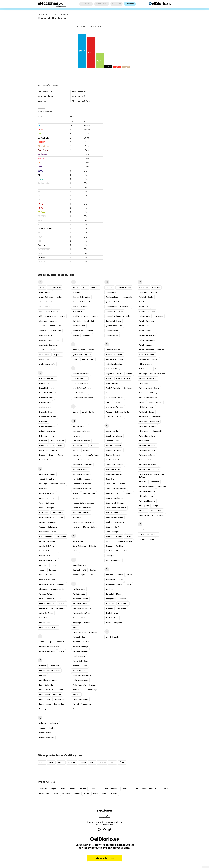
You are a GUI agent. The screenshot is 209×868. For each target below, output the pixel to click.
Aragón (53, 789)
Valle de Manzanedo (147, 311)
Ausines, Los (44, 359)
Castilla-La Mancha (111, 789)
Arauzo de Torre (46, 340)
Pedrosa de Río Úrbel (81, 642)
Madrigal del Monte (80, 426)
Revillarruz (128, 388)
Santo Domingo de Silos (115, 532)
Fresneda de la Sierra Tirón (50, 671)
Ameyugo (54, 321)
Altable (62, 316)
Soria (92, 762)
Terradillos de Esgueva (115, 580)
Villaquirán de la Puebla (148, 465)
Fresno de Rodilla (46, 685)
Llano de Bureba (88, 412)
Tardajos (120, 575)
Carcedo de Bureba (47, 503)
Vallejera (161, 350)
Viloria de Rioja (156, 511)
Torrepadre (110, 604)
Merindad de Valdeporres (82, 484)
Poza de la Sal (78, 690)
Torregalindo (111, 599)
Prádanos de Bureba (80, 699)
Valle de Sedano (145, 326)
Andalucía (43, 789)
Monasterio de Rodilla (81, 513)
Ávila (122, 762)
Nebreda (93, 546)
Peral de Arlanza (79, 656)
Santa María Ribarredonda (116, 513)
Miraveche (77, 498)
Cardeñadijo (44, 513)
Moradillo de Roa (90, 527)
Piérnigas (93, 685)
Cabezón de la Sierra (47, 479)
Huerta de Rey (78, 331)
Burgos (61, 455)
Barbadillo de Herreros (48, 388)
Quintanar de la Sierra (114, 302)
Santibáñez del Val (113, 527)
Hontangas (77, 292)
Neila (76, 551)
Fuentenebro (59, 704)
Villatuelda (162, 487)
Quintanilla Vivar (112, 331)
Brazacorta (43, 450)
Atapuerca (58, 355)
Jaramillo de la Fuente (81, 374)
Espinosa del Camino (47, 651)
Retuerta (109, 378)
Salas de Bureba (112, 431)
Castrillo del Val (45, 556)
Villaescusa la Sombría (148, 378)
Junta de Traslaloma (80, 383)
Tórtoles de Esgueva (114, 623)
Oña (92, 575)
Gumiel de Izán (45, 733)
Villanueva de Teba (147, 460)
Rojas (118, 402)
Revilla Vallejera (112, 383)
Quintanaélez (125, 307)
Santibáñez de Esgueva (115, 522)
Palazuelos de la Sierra (82, 613)
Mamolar (94, 446)
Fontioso (43, 666)
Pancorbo (88, 623)
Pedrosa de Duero (80, 637)
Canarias (72, 789)
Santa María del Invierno (115, 503)
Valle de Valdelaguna (147, 340)
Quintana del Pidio (124, 287)
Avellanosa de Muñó (47, 364)
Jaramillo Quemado (80, 378)
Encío (42, 642)
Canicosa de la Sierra (47, 493)
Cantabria (83, 789)
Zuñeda (151, 539)
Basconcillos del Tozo (48, 417)
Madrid (87, 794)
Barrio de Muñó (45, 402)
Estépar (62, 651)
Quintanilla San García (114, 326)
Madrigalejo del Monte (81, 431)
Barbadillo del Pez (46, 398)
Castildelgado (61, 536)
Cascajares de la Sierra (48, 527)
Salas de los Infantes (114, 436)
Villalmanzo (156, 417)
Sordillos (119, 546)
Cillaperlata (43, 589)
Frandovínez (54, 666)
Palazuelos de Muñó (81, 618)
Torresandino (123, 604)
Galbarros (43, 723)
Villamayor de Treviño (148, 426)
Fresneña (43, 675)
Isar (75, 359)
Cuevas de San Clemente (49, 627)
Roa (109, 402)
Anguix (42, 326)
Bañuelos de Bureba (47, 431)
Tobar (129, 584)
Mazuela (86, 450)
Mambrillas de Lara (80, 446)
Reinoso (129, 374)
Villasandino (155, 482)
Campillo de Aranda (58, 484)
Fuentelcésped (45, 699)
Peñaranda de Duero (81, 661)
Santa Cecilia (111, 479)
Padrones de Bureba (80, 599)
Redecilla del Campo (114, 369)
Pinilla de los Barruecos (82, 675)
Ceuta (136, 789)
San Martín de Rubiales (115, 465)
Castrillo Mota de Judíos (48, 560)
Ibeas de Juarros (79, 350)
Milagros (76, 493)
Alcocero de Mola (46, 302)
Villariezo (143, 482)
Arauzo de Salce (46, 335)
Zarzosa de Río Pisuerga (149, 534)
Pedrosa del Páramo (80, 651)
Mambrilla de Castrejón (81, 441)
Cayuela (42, 570)
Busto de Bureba (46, 460)
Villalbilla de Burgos (147, 407)
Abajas (42, 287)
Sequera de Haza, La (124, 541)
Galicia (55, 794)
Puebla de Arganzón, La (82, 704)
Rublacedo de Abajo (123, 412)
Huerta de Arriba (79, 326)
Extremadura (44, 794)
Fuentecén (57, 694)
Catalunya (126, 789)
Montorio (76, 527)
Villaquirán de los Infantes (149, 469)
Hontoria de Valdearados (82, 302)
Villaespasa (144, 383)
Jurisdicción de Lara (80, 393)
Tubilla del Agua (112, 613)
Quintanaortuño (112, 297)
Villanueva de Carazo (147, 450)
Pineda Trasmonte (80, 671)
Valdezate (143, 292)
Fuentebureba (45, 694)
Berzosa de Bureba (47, 446)
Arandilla (43, 331)
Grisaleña (52, 728)
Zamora (112, 762)
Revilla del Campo (123, 378)
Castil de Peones (46, 536)
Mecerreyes (77, 455)
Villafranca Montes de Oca (149, 388)
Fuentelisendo (59, 699)
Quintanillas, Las (112, 335)
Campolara (43, 489)
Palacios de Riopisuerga (82, 608)
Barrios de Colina (46, 412)
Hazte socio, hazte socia (105, 858)
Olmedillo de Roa (79, 565)
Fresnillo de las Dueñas (48, 680)
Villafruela (143, 393)
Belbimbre (43, 436)
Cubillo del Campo (46, 613)
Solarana (109, 546)
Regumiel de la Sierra (114, 374)
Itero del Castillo (88, 359)
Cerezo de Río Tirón (47, 580)
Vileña (158, 369)
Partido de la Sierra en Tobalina (85, 632)
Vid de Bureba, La (146, 364)
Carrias (60, 517)
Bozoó (60, 446)
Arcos (58, 340)
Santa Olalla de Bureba (115, 517)
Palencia (61, 762)
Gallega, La (54, 723)
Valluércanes (144, 359)
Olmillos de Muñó (79, 570)
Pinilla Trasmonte (79, 685)
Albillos (59, 297)
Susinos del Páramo (114, 560)
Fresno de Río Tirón (47, 690)
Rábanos (120, 417)
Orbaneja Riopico (79, 575)
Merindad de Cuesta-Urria (82, 465)
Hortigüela (77, 321)
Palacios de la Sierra (81, 604)
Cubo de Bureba (45, 618)
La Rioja (77, 794)
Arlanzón (52, 350)
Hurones (76, 335)
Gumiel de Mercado (47, 738)
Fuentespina (44, 709)
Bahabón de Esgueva (47, 378)
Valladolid (102, 762)
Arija (42, 350)
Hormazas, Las (78, 311)
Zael (142, 530)
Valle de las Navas (146, 302)
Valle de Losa (144, 307)
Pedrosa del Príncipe (80, 647)
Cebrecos (52, 570)
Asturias (62, 789)
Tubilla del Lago (112, 618)
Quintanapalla (127, 297)
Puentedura (77, 709)
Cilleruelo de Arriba (46, 594)
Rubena (109, 412)
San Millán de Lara (113, 469)
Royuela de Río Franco (115, 407)
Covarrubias (61, 608)
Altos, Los (43, 321)
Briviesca (55, 450)
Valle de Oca (158, 316)
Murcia (105, 794)
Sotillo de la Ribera (113, 551)
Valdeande (156, 287)
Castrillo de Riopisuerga (48, 551)
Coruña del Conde (46, 608)
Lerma (76, 412)
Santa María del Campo (115, 498)
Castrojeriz (43, 565)
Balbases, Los (44, 383)
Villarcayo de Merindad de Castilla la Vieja (152, 476)
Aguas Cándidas (45, 292)
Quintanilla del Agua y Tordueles (118, 316)
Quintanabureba (112, 292)
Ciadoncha (61, 584)
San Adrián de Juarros (114, 450)
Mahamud (76, 436)
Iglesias (88, 355)
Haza (85, 287)
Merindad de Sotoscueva (82, 479)
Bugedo (42, 455)
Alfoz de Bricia (45, 307)
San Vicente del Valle (114, 474)
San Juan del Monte (113, 455)
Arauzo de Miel (55, 331)
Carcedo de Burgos (47, 508)
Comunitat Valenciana (150, 789)
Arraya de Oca (45, 355)
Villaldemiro (144, 417)
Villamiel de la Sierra (147, 436)
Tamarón (109, 575)
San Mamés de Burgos (114, 460)
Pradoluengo (92, 690)
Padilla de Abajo (79, 589)
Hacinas (76, 287)
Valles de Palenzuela (147, 355)
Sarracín (128, 536)
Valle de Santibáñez (147, 321)
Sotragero (128, 551)
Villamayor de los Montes (149, 422)
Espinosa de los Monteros (49, 647)
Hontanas (95, 287)
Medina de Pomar (92, 455)
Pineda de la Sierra (80, 666)
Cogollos (61, 599)
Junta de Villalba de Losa (82, 388)
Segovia (83, 762)
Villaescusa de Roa (158, 374)
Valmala (155, 359)
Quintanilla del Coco (114, 321)
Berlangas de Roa (57, 441)
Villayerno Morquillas (147, 501)
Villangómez (144, 441)
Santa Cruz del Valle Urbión (116, 489)
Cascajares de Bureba (47, 522)
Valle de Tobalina (146, 331)
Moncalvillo (77, 517)
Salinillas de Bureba (113, 446)
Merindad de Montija (81, 469)
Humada (90, 331)
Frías (61, 690)
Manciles (76, 450)
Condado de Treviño (47, 604)
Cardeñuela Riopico (47, 517)
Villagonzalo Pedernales (148, 398)
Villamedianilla (157, 431)
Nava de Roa (78, 541)
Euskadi (165, 789)
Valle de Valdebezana (147, 335)
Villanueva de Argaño (147, 446)
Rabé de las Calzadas (114, 355)
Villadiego (143, 374)
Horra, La (96, 316)
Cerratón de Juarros (47, 584)
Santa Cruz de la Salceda (115, 484)
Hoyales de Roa (90, 321)
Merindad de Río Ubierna (82, 474)
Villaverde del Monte (147, 491)
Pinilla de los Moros (80, 680)
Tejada (130, 575)
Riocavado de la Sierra (115, 398)
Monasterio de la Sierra (82, 508)
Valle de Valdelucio (146, 345)
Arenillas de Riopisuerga (48, 345)
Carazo (54, 498)
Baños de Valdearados (48, 426)
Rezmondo (110, 393)
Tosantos (110, 608)
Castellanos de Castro (48, 532)
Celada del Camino (46, 575)
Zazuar (142, 539)
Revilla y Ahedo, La (113, 388)
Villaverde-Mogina (146, 496)
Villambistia (144, 431)
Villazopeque (144, 506)
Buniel (52, 455)
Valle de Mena (145, 316)
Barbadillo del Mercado (48, 393)
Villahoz (142, 402)
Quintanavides (111, 307)
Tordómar (110, 589)
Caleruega (43, 484)
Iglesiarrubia (77, 355)
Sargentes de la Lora (114, 536)
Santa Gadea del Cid (113, 493)
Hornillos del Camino (81, 316)
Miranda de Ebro (89, 493)
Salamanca (72, 762)
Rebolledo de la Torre (114, 359)
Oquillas (93, 570)
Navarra (114, 794)
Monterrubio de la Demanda (84, 522)
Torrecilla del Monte (114, 594)
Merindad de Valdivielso (82, 489)
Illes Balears (66, 794)
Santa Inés (128, 493)
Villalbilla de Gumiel (147, 412)
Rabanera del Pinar (113, 350)
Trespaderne (121, 608)
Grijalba (42, 728)
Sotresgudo (110, 556)
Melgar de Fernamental (81, 460)
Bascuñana (43, 422)
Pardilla (75, 627)
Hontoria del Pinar (80, 307)
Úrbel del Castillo (112, 637)
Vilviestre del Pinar (146, 515)
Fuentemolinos (45, 704)
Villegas (156, 506)
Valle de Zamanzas (147, 350)
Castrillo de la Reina (47, 541)
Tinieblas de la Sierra (114, 584)
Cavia (54, 565)
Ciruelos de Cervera (47, 599)
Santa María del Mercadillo (116, 508)
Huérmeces (87, 335)
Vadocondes (144, 287)
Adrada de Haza (55, 287)
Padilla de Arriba (79, 594)
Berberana (43, 441)
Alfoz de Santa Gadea (48, 316)
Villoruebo (143, 511)
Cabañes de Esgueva (47, 474)
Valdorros (154, 292)
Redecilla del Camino (114, 364)
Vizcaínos (161, 515)
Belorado (54, 436)
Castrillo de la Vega (47, 546)
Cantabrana (44, 498)
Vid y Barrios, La (145, 369)
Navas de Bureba (79, 546)
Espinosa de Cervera (56, 642)
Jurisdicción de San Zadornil (83, 398)
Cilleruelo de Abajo (58, 589)
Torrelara (123, 599)
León (51, 762)
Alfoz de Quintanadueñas (49, 311)
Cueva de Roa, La (46, 623)
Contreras (62, 604)
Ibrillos (91, 350)
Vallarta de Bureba (146, 297)
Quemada (110, 287)
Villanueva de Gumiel (147, 455)
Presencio (76, 694)
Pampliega (77, 623)
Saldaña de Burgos (113, 441)
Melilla (96, 794)
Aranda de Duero (55, 326)
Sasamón (109, 541)
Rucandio (109, 417)
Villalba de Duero (156, 402)
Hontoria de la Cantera (81, 297)
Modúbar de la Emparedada (83, 503)
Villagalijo (154, 393)
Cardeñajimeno (58, 513)
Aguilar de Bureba (46, 297)
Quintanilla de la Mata (114, 311)
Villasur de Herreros (147, 487)
